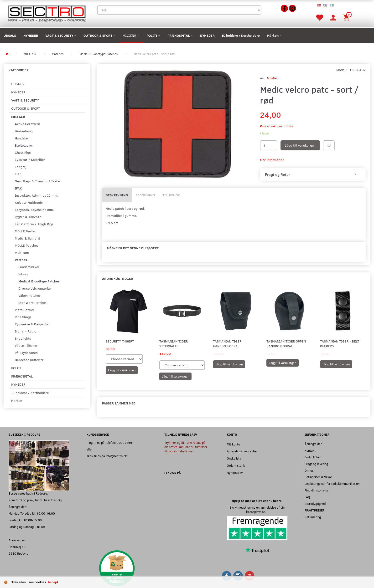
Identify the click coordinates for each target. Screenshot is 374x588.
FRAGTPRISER (315, 510)
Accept (53, 582)
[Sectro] (47, 13)
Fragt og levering (316, 464)
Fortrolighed (313, 457)
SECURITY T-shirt (120, 341)
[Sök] (259, 10)
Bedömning (145, 195)
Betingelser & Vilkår (318, 477)
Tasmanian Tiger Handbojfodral (227, 344)
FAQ (307, 497)
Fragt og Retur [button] (278, 174)
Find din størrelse (317, 490)
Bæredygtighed (315, 504)
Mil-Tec (272, 78)
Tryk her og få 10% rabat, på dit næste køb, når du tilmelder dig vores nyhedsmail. (186, 447)
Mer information (272, 160)
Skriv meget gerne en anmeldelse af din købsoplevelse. (257, 509)
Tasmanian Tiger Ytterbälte (174, 344)
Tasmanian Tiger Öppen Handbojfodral (286, 344)
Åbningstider (313, 444)
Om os (309, 470)
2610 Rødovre (18, 553)
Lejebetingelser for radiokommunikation (332, 483)
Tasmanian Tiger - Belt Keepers (340, 344)
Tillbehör (171, 195)
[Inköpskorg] (347, 17)
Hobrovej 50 (17, 547)
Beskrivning (117, 195)
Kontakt (310, 450)
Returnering (313, 517)
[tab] (313, 174)
